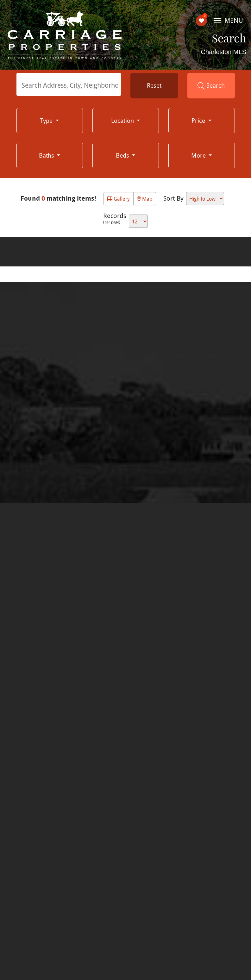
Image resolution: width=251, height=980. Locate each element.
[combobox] (69, 84)
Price (199, 120)
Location (123, 120)
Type (47, 120)
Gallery (119, 199)
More (199, 155)
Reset (154, 85)
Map (145, 199)
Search (211, 85)
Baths (47, 155)
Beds (123, 155)
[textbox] (70, 85)
